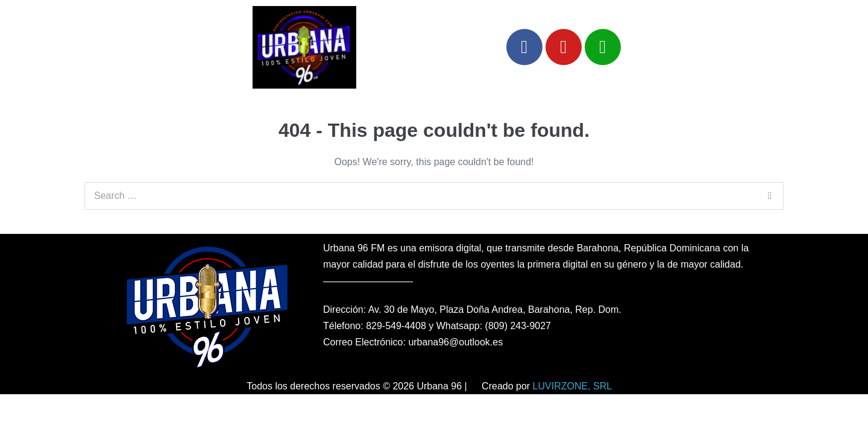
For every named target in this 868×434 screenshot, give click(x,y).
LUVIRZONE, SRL (573, 386)
